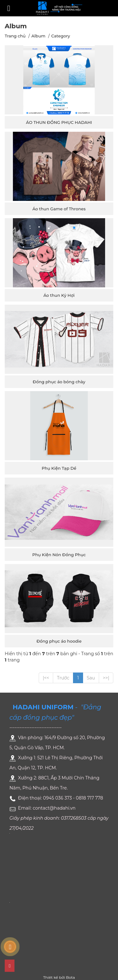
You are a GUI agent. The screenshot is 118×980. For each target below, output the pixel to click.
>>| (106, 678)
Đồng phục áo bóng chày (59, 382)
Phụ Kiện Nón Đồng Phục (59, 555)
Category (61, 36)
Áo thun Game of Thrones (59, 209)
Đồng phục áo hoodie (59, 641)
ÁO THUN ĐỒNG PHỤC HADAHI (59, 122)
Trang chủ (15, 36)
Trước (63, 678)
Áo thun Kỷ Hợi (59, 295)
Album (39, 36)
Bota (70, 977)
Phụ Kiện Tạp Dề (59, 468)
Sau (91, 678)
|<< (46, 678)
